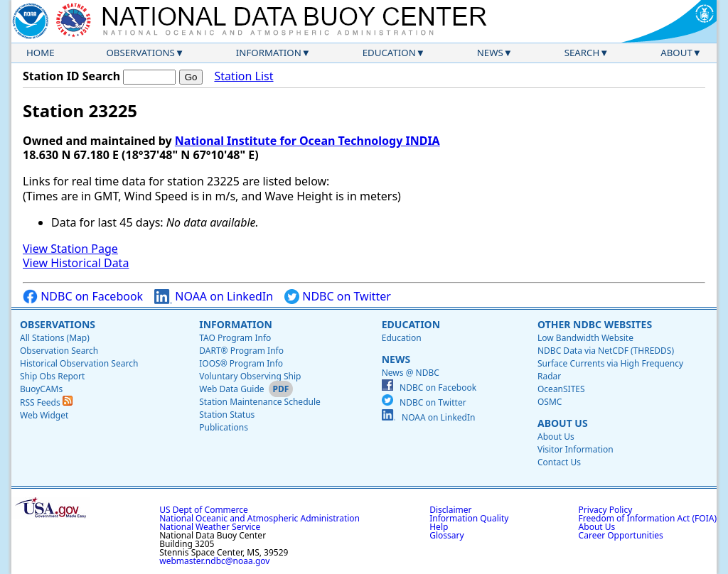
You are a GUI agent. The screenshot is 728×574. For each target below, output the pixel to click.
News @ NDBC (411, 373)
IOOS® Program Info (241, 363)
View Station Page (70, 249)
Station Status (227, 415)
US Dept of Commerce (204, 510)
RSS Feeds (46, 402)
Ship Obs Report (52, 376)
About (676, 53)
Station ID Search (71, 76)
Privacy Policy (606, 510)
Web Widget (44, 415)
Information (269, 53)
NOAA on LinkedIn (214, 297)
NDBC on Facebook (83, 297)
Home (41, 53)
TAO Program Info (235, 338)
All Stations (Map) (55, 338)
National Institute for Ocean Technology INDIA (307, 141)
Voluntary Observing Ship (250, 376)
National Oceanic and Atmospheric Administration (259, 518)
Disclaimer (450, 510)
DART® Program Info (241, 351)
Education (389, 53)
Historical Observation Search (79, 363)
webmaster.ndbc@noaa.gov (214, 561)
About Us (563, 423)
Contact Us (559, 462)
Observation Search (59, 351)
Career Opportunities (621, 535)
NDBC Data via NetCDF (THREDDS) (606, 351)
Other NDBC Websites (595, 324)
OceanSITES (561, 389)
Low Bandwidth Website (585, 338)
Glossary (446, 535)
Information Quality (469, 518)
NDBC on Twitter (338, 297)
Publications (224, 427)
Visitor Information (576, 449)
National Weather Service (210, 527)
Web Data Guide (231, 389)
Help (439, 527)
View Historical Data (76, 263)
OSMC (550, 402)
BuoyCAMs (41, 389)
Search (582, 53)
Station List (243, 76)
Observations (140, 53)
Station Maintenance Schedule (260, 402)
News (490, 53)
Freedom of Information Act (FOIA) (648, 518)
